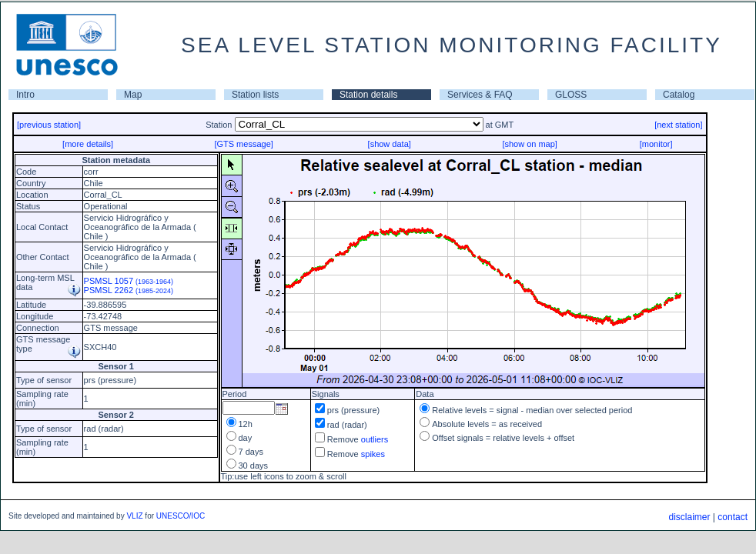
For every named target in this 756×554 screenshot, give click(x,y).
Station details (368, 95)
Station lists (255, 95)
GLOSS (571, 95)
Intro (25, 95)
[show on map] (530, 144)
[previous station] (49, 125)
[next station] (678, 125)
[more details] (88, 144)
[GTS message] (243, 144)
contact (733, 517)
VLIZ (134, 516)
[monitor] (656, 144)
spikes (373, 454)
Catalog (679, 95)
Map (133, 95)
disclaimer (689, 517)
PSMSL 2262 (129, 290)
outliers (375, 439)
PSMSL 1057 (129, 281)
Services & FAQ (480, 95)
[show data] (390, 144)
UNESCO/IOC (181, 516)
